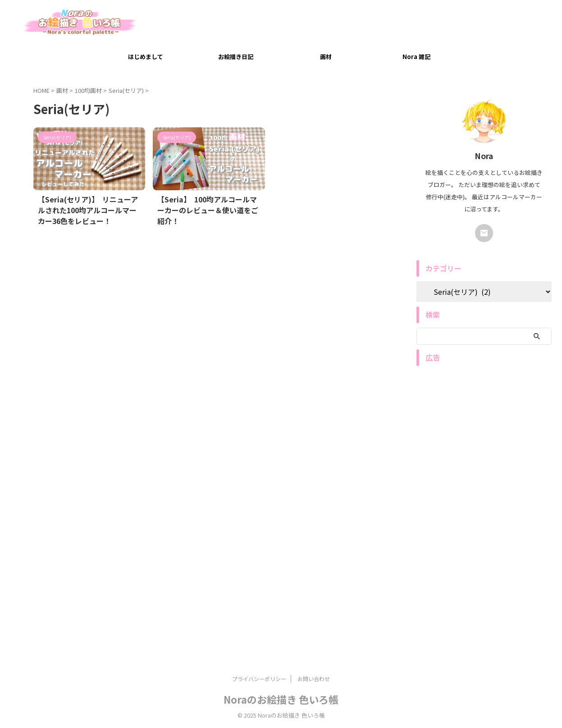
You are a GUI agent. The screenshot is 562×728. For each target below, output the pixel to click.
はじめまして (146, 57)
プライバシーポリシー (259, 679)
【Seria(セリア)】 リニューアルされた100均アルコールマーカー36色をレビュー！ (88, 208)
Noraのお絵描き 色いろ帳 (281, 699)
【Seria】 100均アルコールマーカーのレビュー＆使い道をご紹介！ (207, 204)
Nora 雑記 (416, 57)
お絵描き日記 (236, 57)
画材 (326, 57)
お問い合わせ (314, 679)
